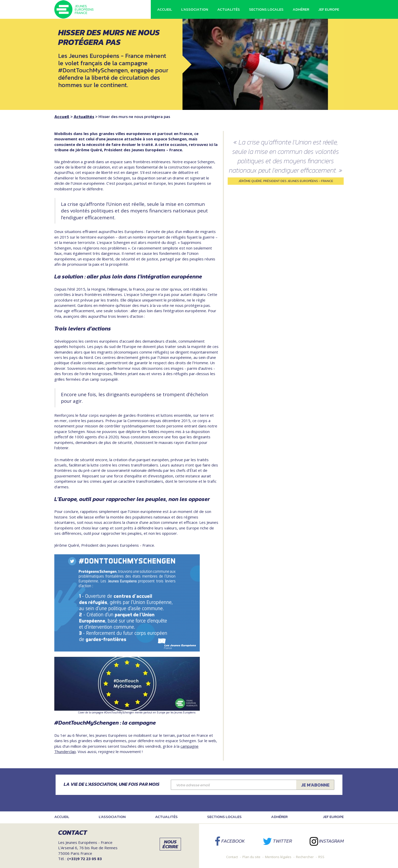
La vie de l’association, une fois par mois (112, 784)
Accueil (165, 9)
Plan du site (251, 857)
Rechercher (305, 857)
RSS (321, 857)
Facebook (230, 841)
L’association (195, 9)
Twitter (277, 841)
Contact (232, 857)
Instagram (327, 841)
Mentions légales (278, 857)
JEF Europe (329, 9)
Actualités (229, 9)
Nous (170, 844)
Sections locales (266, 9)
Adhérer (301, 9)
